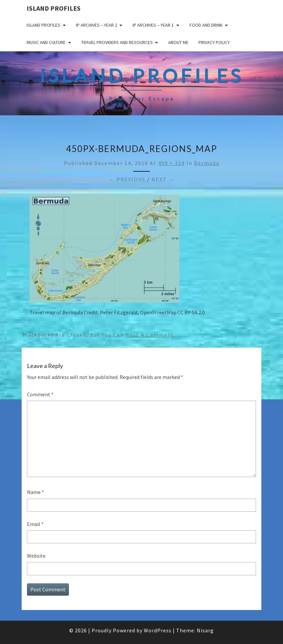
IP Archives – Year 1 (153, 25)
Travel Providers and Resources (117, 42)
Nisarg (205, 630)
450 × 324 (171, 163)
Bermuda (207, 163)
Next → (163, 179)
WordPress (158, 630)
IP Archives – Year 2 (97, 25)
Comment (40, 394)
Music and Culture (46, 42)
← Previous (127, 179)
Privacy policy (214, 42)
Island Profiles (54, 8)
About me (178, 42)
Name (35, 492)
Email (35, 524)
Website (36, 556)
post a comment (150, 335)
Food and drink (206, 25)
